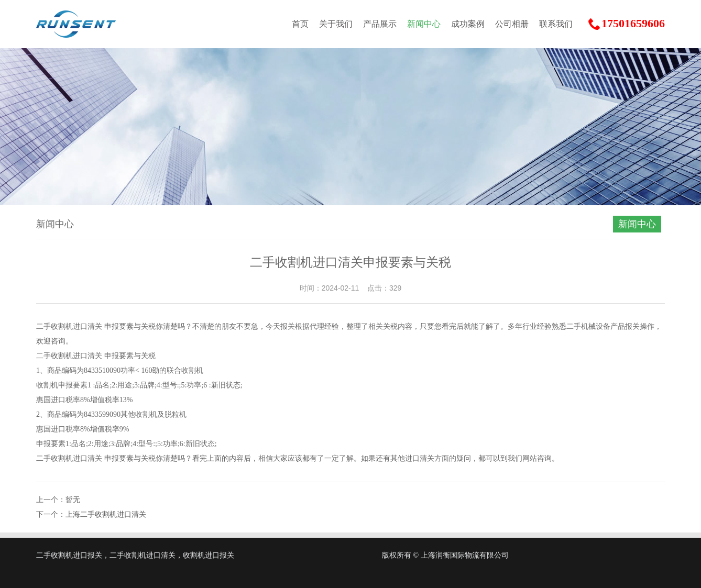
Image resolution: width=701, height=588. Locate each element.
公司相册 (512, 24)
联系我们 (556, 24)
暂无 (73, 500)
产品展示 (380, 24)
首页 (300, 24)
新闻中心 (424, 24)
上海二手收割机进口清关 (106, 514)
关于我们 (336, 24)
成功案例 (468, 24)
